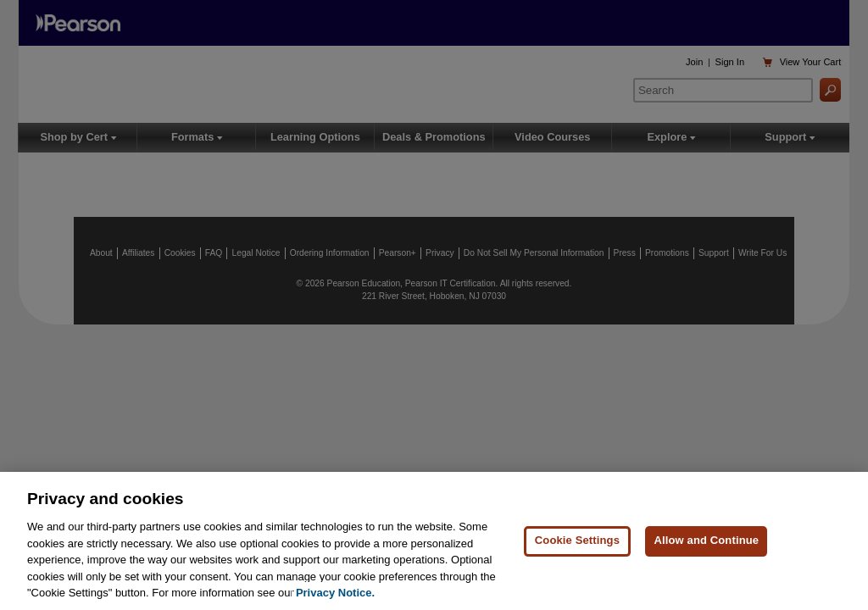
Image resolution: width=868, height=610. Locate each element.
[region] (434, 541)
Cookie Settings (577, 540)
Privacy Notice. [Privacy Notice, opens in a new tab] (335, 593)
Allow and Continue (706, 540)
